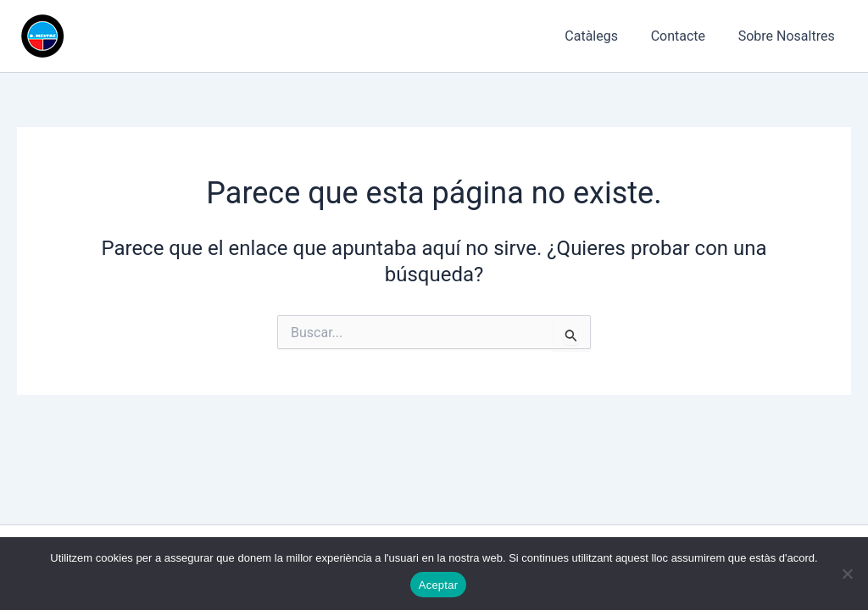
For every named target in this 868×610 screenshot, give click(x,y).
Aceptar (439, 585)
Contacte (687, 36)
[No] (847, 574)
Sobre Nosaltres (789, 36)
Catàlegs (606, 36)
